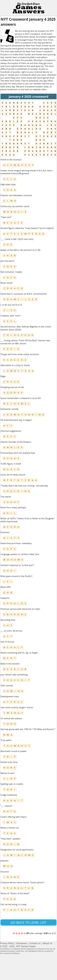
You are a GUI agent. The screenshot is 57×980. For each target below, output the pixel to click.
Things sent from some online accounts (20, 354)
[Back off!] (5, 587)
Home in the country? (11, 160)
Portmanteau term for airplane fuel (18, 453)
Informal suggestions (11, 431)
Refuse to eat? (7, 773)
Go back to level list (28, 922)
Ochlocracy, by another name (15, 206)
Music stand (6, 283)
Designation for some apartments (17, 850)
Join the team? (7, 261)
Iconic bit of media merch (13, 475)
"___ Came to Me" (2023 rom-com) (17, 239)
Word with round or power (13, 751)
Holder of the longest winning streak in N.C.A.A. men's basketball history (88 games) (27, 172)
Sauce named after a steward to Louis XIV (21, 398)
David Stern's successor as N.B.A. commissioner (24, 294)
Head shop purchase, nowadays (16, 543)
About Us (48, 943)
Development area (10, 696)
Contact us (35, 943)
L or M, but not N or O (11, 305)
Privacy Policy (7, 943)
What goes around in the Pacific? (16, 576)
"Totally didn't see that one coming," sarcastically (24, 486)
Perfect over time (9, 762)
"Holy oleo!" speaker (10, 839)
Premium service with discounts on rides (20, 609)
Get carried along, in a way (13, 904)
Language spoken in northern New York (20, 554)
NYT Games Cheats (26, 946)
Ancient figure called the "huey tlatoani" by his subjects (27, 228)
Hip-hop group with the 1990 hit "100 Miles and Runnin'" (28, 729)
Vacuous (5, 872)
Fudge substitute (9, 795)
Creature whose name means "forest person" (22, 882)
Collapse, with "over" (10, 316)
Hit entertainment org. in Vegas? (16, 420)
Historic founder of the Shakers (16, 442)
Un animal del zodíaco (11, 718)
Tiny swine (6, 497)
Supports (5, 598)
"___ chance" (6, 806)
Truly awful (6, 740)
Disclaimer (22, 943)
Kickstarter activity (9, 409)
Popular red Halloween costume (16, 195)
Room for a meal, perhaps (13, 507)
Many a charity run (10, 828)
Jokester (4, 861)
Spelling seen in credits (12, 784)
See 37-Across (7, 642)
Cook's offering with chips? (13, 817)
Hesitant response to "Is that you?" (17, 565)
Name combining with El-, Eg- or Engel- (19, 653)
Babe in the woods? (10, 664)
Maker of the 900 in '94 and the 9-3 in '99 (20, 250)
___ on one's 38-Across (11, 631)
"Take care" (6, 217)
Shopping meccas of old (12, 387)
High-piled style (8, 184)
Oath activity (7, 686)
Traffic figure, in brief (11, 464)
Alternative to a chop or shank (15, 365)
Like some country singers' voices (17, 707)
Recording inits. (8, 620)
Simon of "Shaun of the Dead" (15, 893)
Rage (3, 376)
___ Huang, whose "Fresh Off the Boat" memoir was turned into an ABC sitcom (25, 342)
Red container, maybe (11, 272)
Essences (5, 532)
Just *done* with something (14, 675)
